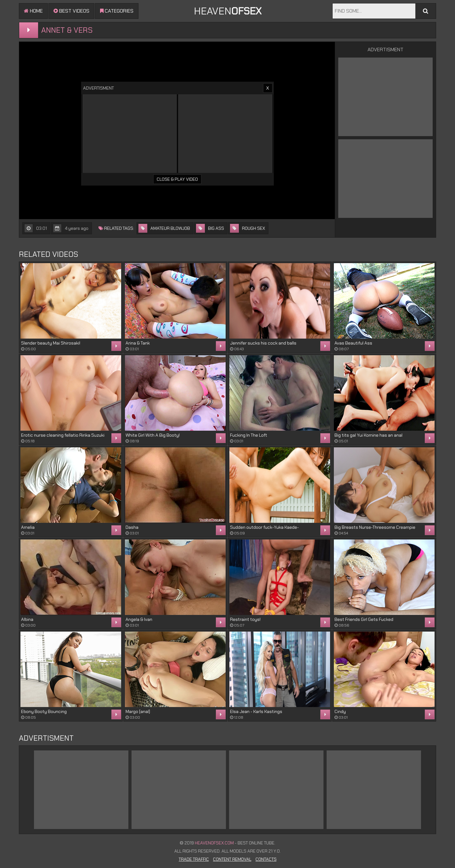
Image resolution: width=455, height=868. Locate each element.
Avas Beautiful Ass (353, 343)
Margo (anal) (138, 711)
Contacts (266, 859)
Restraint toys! (245, 619)
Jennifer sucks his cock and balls (263, 343)
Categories (117, 11)
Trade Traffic (194, 859)
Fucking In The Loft (249, 435)
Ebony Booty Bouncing (44, 711)
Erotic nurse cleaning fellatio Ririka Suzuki (63, 435)
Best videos (71, 11)
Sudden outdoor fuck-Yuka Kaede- (264, 527)
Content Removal (232, 859)
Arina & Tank (138, 343)
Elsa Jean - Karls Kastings (256, 711)
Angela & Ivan (139, 619)
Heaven (228, 11)
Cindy (340, 711)
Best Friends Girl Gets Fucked (364, 619)
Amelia (28, 527)
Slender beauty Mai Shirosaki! (51, 343)
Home (33, 11)
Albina (27, 619)
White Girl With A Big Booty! (153, 435)
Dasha (132, 527)
